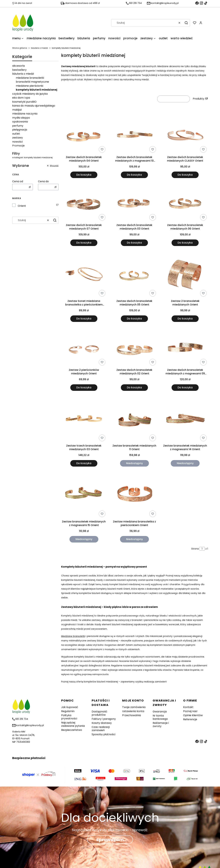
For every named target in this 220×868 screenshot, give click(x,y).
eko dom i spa (21, 98)
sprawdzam (110, 840)
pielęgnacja (20, 130)
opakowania (20, 122)
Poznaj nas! (190, 711)
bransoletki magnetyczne (32, 82)
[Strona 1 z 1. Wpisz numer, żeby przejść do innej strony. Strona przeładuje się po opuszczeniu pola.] (202, 549)
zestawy (18, 138)
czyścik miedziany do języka (30, 94)
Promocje (18, 146)
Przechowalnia (132, 715)
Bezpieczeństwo (72, 730)
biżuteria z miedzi (39, 48)
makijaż (17, 110)
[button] (186, 23)
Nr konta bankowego (160, 717)
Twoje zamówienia (134, 707)
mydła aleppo (21, 118)
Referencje (190, 719)
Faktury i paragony (104, 719)
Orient (22, 206)
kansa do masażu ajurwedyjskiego (34, 106)
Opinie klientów (193, 715)
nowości (17, 142)
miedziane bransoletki (30, 78)
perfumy (18, 126)
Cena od (18, 181)
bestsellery (19, 70)
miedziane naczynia (25, 114)
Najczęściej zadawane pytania (73, 724)
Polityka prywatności (69, 717)
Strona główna (20, 48)
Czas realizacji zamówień (101, 729)
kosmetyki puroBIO (24, 102)
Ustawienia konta (133, 711)
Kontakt (188, 707)
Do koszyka (84, 175)
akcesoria (19, 66)
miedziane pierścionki (30, 86)
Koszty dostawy (102, 723)
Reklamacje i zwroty (161, 725)
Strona (195, 549)
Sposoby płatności (103, 734)
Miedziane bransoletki (73, 636)
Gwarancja (160, 712)
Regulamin (68, 711)
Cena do (43, 181)
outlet (16, 134)
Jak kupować (70, 707)
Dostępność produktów (99, 713)
